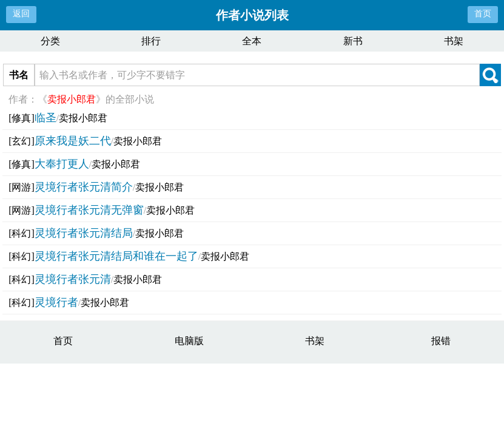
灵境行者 (56, 302)
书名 (19, 75)
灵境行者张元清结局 (84, 233)
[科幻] (22, 233)
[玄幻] (22, 141)
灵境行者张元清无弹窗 (89, 210)
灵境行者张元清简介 (84, 187)
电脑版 (189, 341)
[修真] (22, 118)
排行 (151, 41)
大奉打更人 (62, 164)
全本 (252, 41)
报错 (441, 341)
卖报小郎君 (83, 118)
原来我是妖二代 (73, 141)
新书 (353, 41)
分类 (50, 41)
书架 (454, 41)
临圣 (45, 118)
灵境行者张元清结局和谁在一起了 (116, 256)
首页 (483, 14)
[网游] (22, 187)
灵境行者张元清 (73, 279)
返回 (21, 14)
